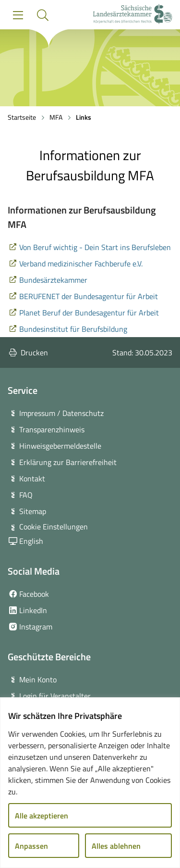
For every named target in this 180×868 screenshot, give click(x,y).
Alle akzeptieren (42, 816)
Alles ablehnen (116, 846)
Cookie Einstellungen (54, 527)
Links (84, 117)
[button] (42, 15)
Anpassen (31, 846)
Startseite (22, 117)
